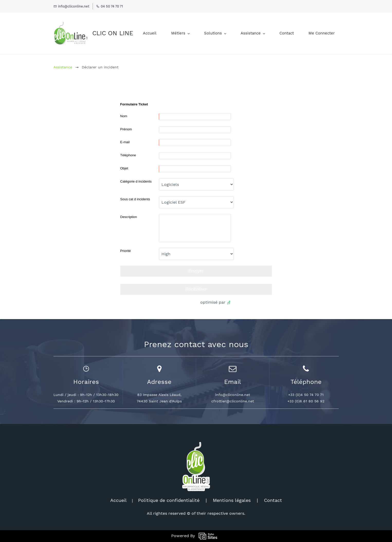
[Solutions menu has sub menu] (215, 33)
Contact (273, 500)
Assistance (63, 67)
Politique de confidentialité (169, 500)
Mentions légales (232, 500)
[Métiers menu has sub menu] (180, 33)
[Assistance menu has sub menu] (253, 33)
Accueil (118, 500)
